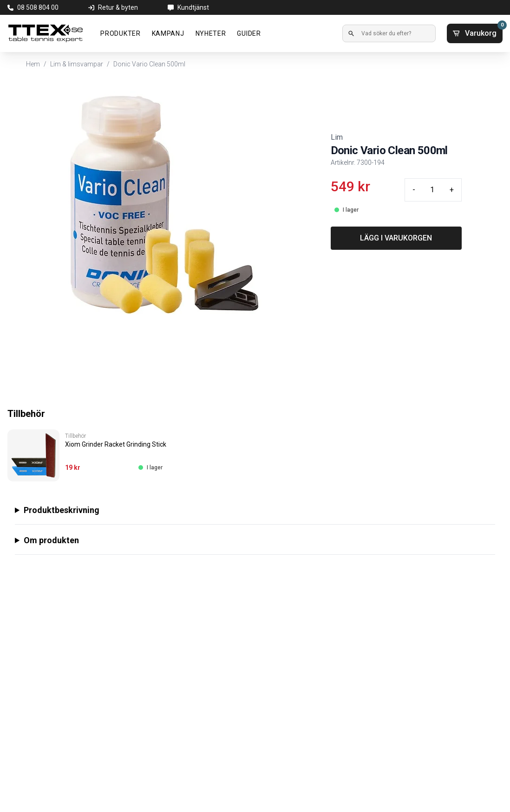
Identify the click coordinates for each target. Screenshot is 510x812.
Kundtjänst (193, 7)
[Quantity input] (432, 190)
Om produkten (51, 540)
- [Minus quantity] (414, 190)
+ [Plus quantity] (452, 190)
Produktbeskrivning (62, 510)
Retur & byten (118, 7)
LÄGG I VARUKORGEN (396, 238)
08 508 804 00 (38, 7)
